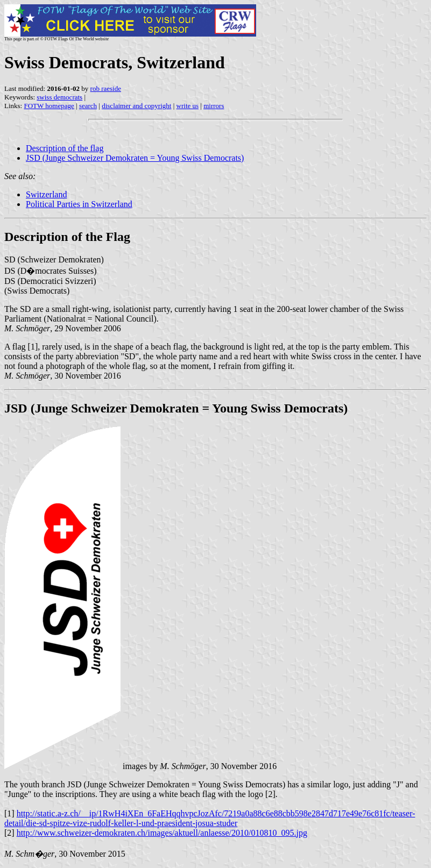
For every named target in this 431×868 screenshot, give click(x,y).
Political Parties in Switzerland (79, 204)
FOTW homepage (49, 106)
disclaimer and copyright (136, 106)
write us (188, 106)
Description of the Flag (67, 237)
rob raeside (106, 88)
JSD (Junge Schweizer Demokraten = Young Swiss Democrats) (135, 158)
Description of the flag (65, 148)
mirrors (214, 106)
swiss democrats (59, 97)
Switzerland (46, 194)
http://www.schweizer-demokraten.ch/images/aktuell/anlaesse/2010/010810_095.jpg (162, 833)
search (88, 106)
